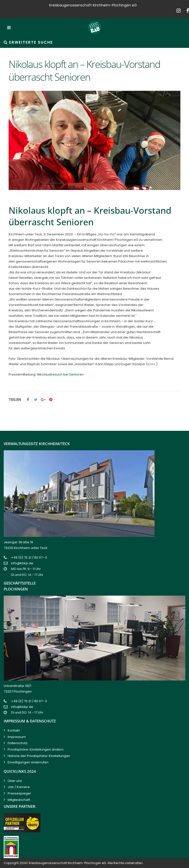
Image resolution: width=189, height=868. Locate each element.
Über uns (15, 781)
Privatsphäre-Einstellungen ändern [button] (36, 749)
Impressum (17, 737)
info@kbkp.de (22, 563)
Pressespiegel (19, 793)
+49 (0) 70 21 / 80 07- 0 (29, 557)
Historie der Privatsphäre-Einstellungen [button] (39, 756)
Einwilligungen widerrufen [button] (28, 762)
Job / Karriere (19, 787)
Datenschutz (18, 743)
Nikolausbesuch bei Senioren (60, 374)
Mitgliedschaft (19, 800)
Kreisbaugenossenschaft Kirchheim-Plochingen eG (68, 863)
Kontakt (14, 730)
